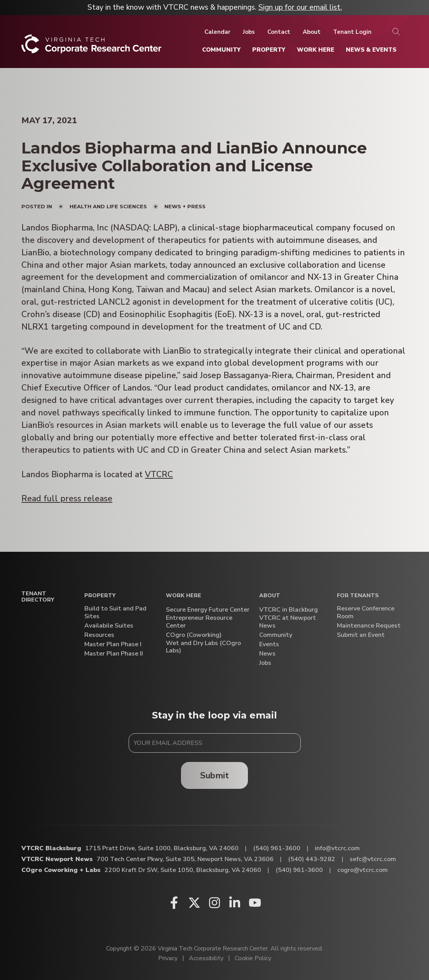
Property (100, 596)
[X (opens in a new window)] (194, 903)
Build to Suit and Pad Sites (115, 612)
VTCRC (159, 475)
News (267, 654)
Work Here (184, 596)
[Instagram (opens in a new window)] (214, 903)
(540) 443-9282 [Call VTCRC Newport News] (312, 859)
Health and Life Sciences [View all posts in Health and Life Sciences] (108, 206)
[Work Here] (316, 50)
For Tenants (358, 596)
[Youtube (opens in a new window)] (255, 903)
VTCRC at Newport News (288, 622)
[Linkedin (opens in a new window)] (235, 903)
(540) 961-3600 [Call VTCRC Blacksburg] (277, 848)
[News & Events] (371, 50)
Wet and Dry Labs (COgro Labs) (203, 647)
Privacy (168, 958)
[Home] (92, 47)
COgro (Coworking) (194, 635)
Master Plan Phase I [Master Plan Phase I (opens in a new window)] (113, 644)
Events (269, 644)
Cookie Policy (253, 958)
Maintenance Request (369, 626)
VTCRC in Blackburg (289, 610)
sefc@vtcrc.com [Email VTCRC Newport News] (373, 859)
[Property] (269, 50)
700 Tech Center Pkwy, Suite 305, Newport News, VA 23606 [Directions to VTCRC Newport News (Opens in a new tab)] (185, 859)
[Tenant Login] (352, 32)
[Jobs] (249, 32)
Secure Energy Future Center (208, 610)
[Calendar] (217, 32)
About (270, 596)
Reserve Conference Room (366, 612)
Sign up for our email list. (300, 7)
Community (276, 635)
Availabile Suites (109, 626)
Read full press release (67, 499)
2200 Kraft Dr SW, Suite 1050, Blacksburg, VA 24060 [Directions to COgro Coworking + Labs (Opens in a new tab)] (183, 870)
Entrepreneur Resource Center (199, 622)
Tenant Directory (38, 597)
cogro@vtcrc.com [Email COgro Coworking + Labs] (363, 870)
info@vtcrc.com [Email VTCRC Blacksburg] (337, 848)
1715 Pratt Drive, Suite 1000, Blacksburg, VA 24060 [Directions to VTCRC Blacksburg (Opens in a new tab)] (162, 848)
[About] (312, 32)
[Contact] (279, 32)
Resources (99, 635)
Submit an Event (361, 635)
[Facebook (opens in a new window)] (174, 903)
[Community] (221, 50)
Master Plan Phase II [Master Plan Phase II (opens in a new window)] (114, 654)
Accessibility (206, 958)
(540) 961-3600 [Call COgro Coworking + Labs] (299, 870)
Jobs (265, 663)
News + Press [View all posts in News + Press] (185, 206)
